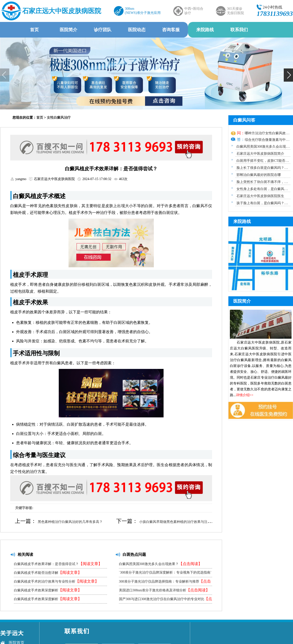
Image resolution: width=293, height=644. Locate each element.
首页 (34, 30)
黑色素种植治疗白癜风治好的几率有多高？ (70, 522)
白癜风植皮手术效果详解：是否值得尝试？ (58, 564)
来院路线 (205, 30)
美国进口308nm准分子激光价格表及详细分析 (164, 590)
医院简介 (68, 30)
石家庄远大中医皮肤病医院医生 (260, 196)
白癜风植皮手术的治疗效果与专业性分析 (56, 581)
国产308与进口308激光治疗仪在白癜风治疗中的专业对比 (166, 600)
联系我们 (239, 30)
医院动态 (137, 30)
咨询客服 (171, 30)
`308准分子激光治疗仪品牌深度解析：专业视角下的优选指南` (165, 574)
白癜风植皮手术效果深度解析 (48, 590)
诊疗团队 (103, 30)
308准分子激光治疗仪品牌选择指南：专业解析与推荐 (165, 582)
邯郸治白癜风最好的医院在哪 (259, 175)
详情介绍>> (245, 395)
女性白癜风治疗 (59, 118)
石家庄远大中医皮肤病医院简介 (260, 154)
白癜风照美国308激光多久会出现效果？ (161, 564)
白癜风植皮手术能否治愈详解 (48, 572)
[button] (288, 75)
